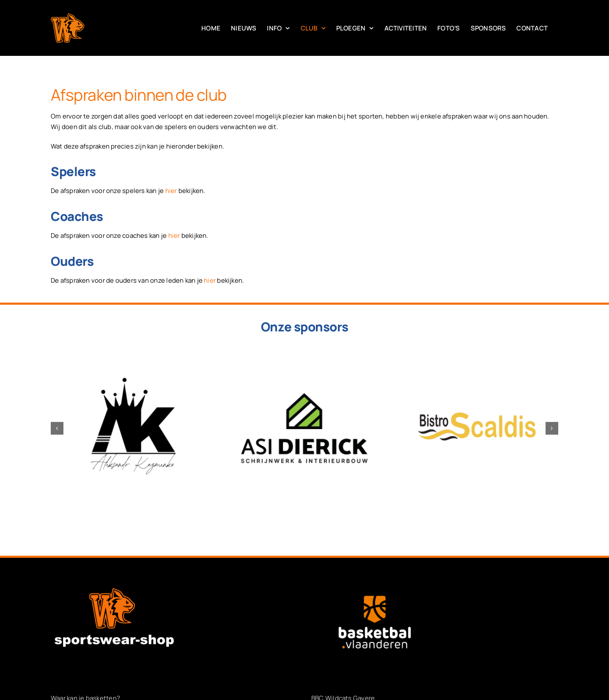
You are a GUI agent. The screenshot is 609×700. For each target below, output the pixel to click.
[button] (57, 428)
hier (171, 191)
